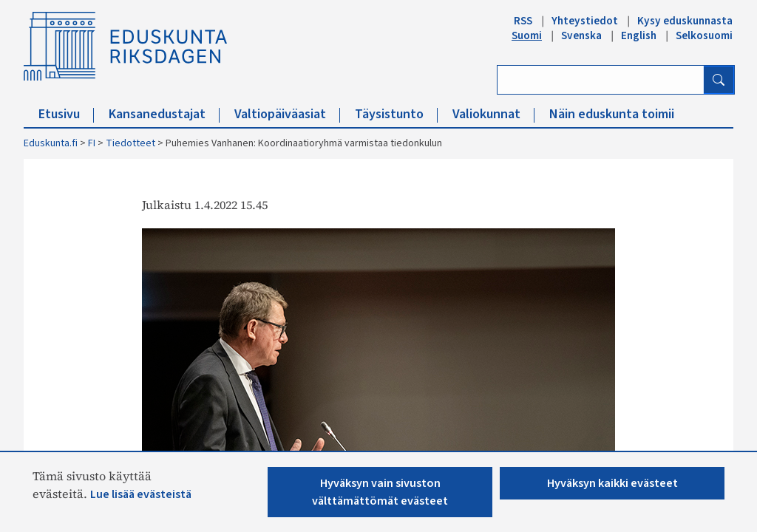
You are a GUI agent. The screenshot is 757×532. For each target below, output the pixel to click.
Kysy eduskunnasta (685, 21)
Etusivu (66, 114)
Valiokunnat (493, 114)
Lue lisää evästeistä (141, 494)
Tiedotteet (130, 143)
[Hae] (719, 80)
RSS (523, 21)
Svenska (581, 35)
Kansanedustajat (164, 114)
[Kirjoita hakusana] (601, 80)
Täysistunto (396, 114)
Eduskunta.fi (51, 143)
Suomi (527, 35)
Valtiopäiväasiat (287, 114)
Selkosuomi (704, 35)
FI (92, 143)
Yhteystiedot (585, 21)
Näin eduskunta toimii (612, 114)
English (639, 35)
